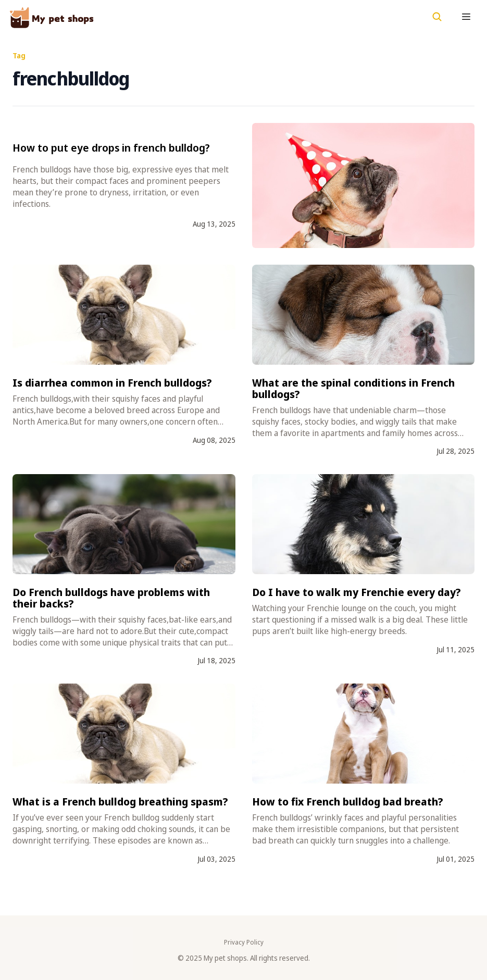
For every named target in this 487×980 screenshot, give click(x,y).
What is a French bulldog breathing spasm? (120, 802)
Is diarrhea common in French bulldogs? (112, 383)
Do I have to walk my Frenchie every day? (357, 592)
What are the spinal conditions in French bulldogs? (353, 388)
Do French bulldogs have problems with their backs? (111, 598)
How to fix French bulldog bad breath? (348, 802)
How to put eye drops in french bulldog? (111, 148)
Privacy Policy (244, 942)
